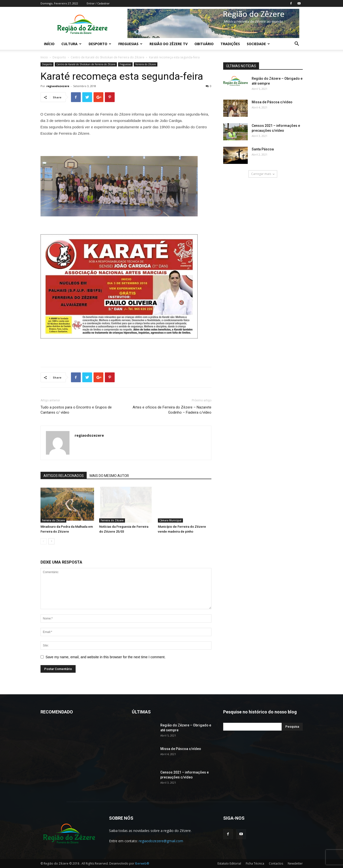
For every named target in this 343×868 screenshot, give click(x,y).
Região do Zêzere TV (169, 44)
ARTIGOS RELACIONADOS (64, 476)
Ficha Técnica (255, 863)
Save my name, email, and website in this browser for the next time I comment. (106, 657)
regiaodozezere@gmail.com (161, 841)
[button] (297, 44)
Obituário (204, 44)
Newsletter (295, 863)
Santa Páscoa (263, 149)
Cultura (71, 44)
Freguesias (130, 44)
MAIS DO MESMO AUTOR (109, 476)
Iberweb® (142, 863)
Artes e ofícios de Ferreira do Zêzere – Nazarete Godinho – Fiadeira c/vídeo (172, 410)
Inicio (44, 57)
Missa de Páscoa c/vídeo (272, 102)
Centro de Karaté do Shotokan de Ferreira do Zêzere (108, 57)
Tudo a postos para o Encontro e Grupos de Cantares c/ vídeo (76, 410)
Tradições (230, 44)
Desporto (100, 44)
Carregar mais (263, 174)
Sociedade (258, 44)
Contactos (276, 863)
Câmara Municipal (170, 520)
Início (49, 44)
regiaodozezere (58, 86)
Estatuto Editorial (229, 863)
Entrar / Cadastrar (98, 3)
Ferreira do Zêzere (146, 64)
